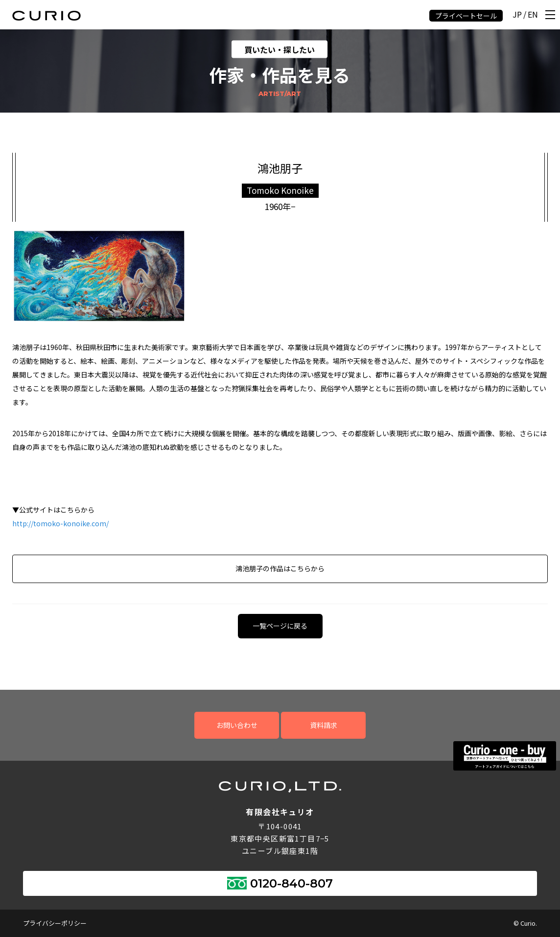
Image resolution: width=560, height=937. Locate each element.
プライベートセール (466, 16)
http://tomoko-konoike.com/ (60, 523)
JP (517, 15)
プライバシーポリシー (55, 923)
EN (533, 15)
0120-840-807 (292, 883)
